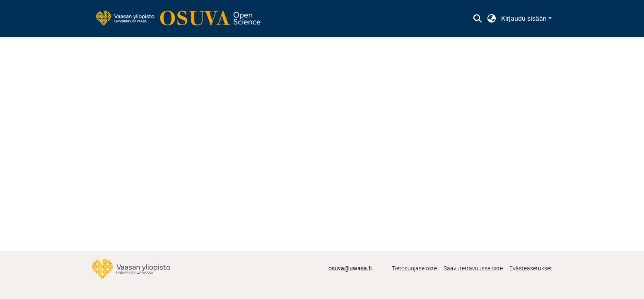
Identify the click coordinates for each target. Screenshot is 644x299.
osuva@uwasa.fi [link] (350, 268)
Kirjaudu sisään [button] (525, 18)
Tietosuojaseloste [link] (414, 268)
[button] (478, 19)
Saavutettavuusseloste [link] (473, 268)
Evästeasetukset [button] (531, 268)
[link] (182, 19)
